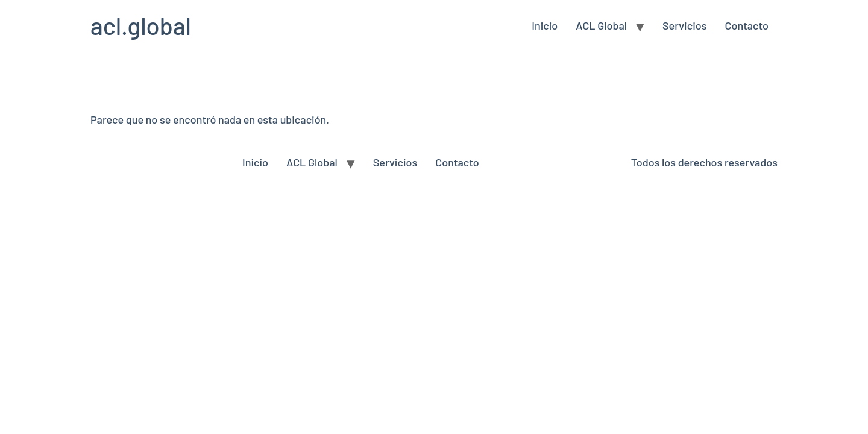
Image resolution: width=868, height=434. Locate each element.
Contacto (747, 25)
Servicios (685, 25)
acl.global (141, 25)
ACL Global (601, 25)
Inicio (545, 25)
